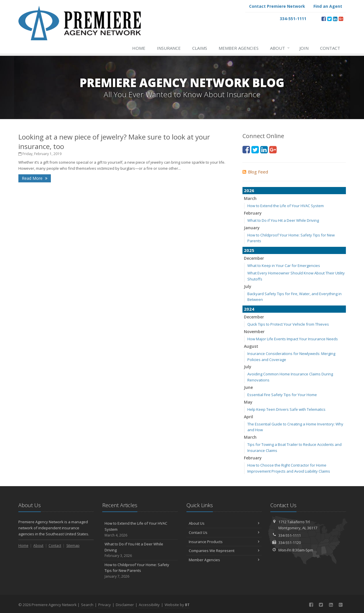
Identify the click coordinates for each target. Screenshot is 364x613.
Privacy (105, 605)
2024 (249, 309)
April (249, 417)
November (254, 332)
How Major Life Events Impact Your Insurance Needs (293, 339)
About (280, 48)
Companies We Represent (224, 551)
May (248, 402)
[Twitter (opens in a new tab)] (329, 19)
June (248, 387)
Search (87, 605)
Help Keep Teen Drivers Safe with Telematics (286, 409)
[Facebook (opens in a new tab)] (324, 19)
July (248, 286)
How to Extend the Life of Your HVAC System (286, 206)
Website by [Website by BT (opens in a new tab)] (177, 605)
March (250, 198)
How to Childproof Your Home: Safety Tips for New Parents (140, 571)
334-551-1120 (290, 543)
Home (139, 48)
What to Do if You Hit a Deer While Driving (283, 220)
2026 (249, 190)
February (253, 213)
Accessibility (149, 605)
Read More (35, 178)
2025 (249, 250)
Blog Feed (255, 172)
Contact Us (224, 532)
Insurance (169, 48)
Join (304, 48)
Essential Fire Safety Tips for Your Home (282, 395)
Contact (330, 48)
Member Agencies (239, 48)
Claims (200, 48)
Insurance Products (224, 542)
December (254, 258)
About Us (224, 523)
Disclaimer (125, 605)
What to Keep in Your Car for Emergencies (284, 266)
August (251, 346)
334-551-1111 (290, 535)
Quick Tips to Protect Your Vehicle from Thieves (288, 324)
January (252, 228)
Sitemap (73, 546)
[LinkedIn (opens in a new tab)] (335, 19)
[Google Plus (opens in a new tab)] (341, 19)
